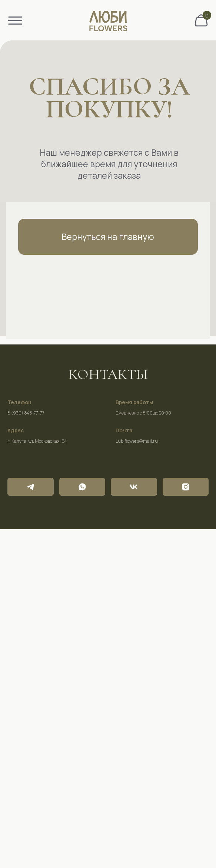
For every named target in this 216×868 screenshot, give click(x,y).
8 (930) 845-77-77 (26, 413)
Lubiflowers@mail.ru (137, 441)
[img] (201, 20)
